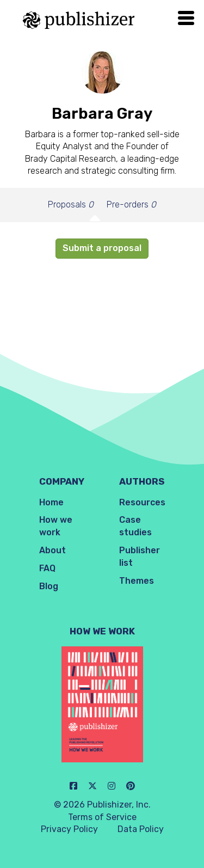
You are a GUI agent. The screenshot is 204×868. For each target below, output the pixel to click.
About (52, 550)
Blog (49, 586)
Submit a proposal (102, 248)
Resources (142, 502)
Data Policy (141, 829)
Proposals (71, 204)
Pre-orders (131, 204)
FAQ (47, 568)
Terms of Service (102, 817)
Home (51, 502)
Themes (137, 581)
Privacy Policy (69, 829)
